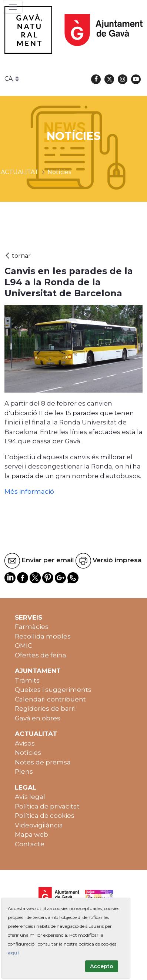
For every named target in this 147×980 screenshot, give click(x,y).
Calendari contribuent (50, 699)
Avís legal (30, 797)
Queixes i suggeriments (53, 690)
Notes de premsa (43, 762)
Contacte (30, 844)
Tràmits (27, 680)
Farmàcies (32, 627)
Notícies (28, 753)
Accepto (102, 966)
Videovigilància (39, 825)
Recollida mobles (43, 636)
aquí (13, 953)
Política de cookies (45, 816)
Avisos (25, 743)
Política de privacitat (47, 806)
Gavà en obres (38, 718)
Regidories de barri (45, 709)
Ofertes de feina (41, 655)
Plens (24, 771)
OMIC (24, 646)
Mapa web (31, 834)
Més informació (29, 491)
